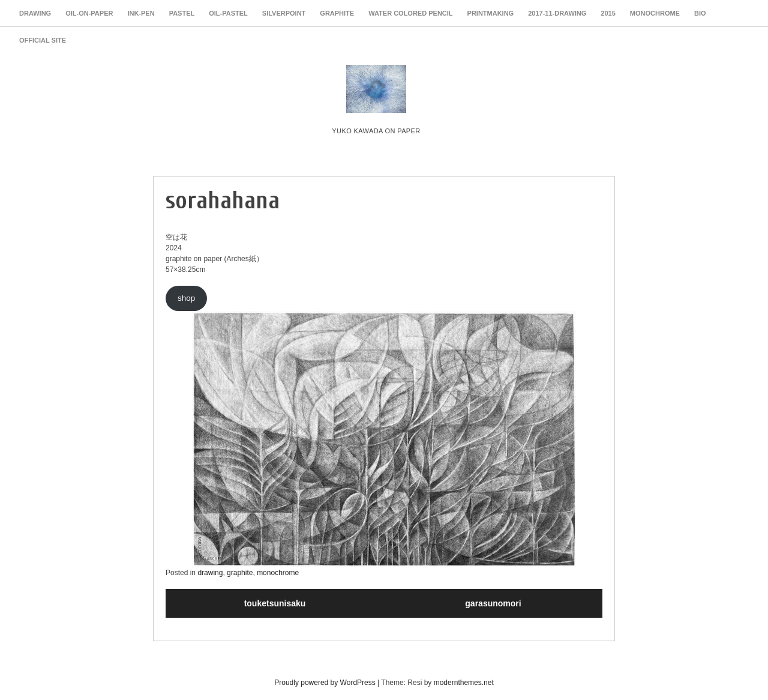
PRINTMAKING (491, 13)
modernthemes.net (464, 683)
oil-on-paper (89, 13)
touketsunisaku (275, 603)
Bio (700, 13)
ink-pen (141, 13)
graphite (337, 13)
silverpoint (284, 13)
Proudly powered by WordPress (325, 683)
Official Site (43, 40)
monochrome (655, 13)
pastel (182, 13)
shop (186, 298)
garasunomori (493, 603)
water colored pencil (410, 13)
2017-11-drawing (557, 13)
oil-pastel (228, 13)
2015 (608, 13)
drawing (35, 13)
